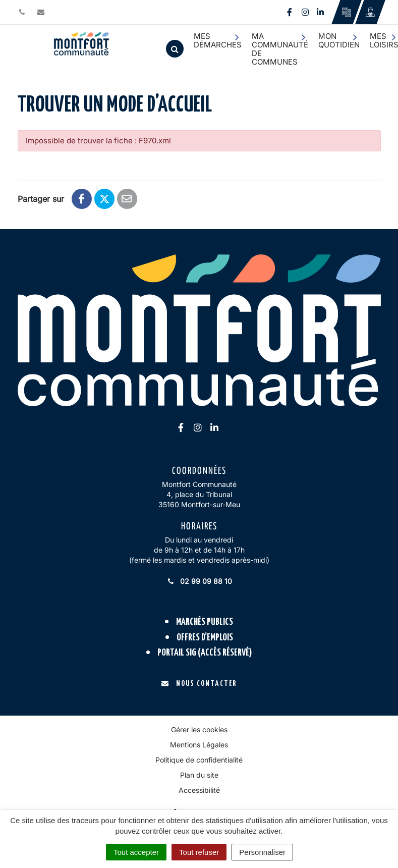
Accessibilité (199, 790)
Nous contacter (199, 684)
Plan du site (199, 775)
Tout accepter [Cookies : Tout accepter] (136, 852)
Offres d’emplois (205, 638)
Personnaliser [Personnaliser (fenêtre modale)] (262, 852)
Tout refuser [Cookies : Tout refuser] (199, 852)
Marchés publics (205, 622)
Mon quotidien (339, 40)
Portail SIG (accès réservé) (205, 653)
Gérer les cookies (199, 729)
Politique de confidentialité (199, 760)
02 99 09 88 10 (199, 581)
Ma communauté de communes (280, 49)
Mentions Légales (199, 745)
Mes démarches (218, 40)
